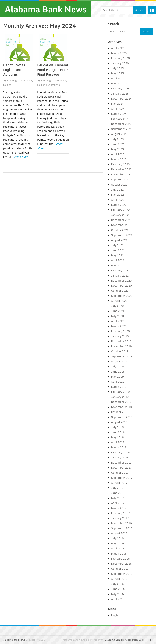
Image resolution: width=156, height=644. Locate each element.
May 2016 (118, 543)
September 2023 (122, 129)
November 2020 (121, 286)
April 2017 (118, 503)
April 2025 (118, 78)
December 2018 (121, 402)
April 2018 (118, 442)
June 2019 (118, 372)
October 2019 (120, 351)
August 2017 (119, 483)
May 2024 (118, 104)
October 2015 (120, 569)
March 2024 (119, 114)
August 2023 (119, 134)
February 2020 (120, 331)
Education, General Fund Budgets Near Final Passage (53, 70)
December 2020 (121, 281)
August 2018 (119, 422)
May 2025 (118, 73)
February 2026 (120, 58)
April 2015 (118, 599)
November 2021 (121, 225)
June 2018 (118, 432)
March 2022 (119, 205)
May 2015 (118, 594)
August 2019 (119, 362)
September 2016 (122, 528)
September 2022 (122, 180)
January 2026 (120, 63)
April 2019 (118, 382)
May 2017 (118, 498)
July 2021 (117, 245)
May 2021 (118, 255)
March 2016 (119, 554)
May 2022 (118, 195)
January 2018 (120, 458)
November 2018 (121, 407)
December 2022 (121, 169)
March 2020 (119, 326)
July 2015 (117, 584)
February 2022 (120, 210)
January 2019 (120, 397)
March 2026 (119, 53)
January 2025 (120, 94)
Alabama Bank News (46, 9)
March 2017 (119, 508)
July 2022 (117, 190)
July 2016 (117, 538)
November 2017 (121, 468)
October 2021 (120, 230)
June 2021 (118, 250)
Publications (53, 85)
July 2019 (117, 367)
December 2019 (121, 341)
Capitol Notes (25, 81)
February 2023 (120, 164)
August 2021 (119, 240)
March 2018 (119, 447)
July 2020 (117, 306)
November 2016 (121, 523)
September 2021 (122, 235)
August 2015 (119, 579)
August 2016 (119, 533)
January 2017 (120, 518)
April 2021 (118, 260)
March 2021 (119, 265)
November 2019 (121, 346)
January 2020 (120, 336)
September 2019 (122, 356)
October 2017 (120, 473)
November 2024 (121, 99)
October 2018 (120, 412)
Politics (7, 85)
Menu (152, 10)
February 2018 (120, 452)
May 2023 (118, 149)
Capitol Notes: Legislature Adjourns (15, 70)
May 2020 (118, 316)
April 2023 (118, 154)
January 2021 (120, 276)
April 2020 (118, 321)
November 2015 (121, 564)
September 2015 (122, 574)
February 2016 (120, 559)
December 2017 (121, 463)
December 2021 (121, 220)
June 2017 (118, 493)
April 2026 (118, 48)
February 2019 (120, 392)
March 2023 (119, 159)
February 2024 (120, 119)
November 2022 (121, 174)
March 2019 (119, 387)
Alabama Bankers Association (122, 640)
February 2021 (120, 271)
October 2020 (120, 291)
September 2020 (122, 296)
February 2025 (120, 89)
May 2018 (118, 437)
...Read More (21, 157)
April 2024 (118, 109)
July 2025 (117, 68)
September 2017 (122, 478)
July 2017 (117, 488)
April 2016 (118, 549)
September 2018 (122, 417)
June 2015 (118, 589)
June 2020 (118, 311)
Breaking (12, 81)
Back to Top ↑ (146, 640)
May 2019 (118, 377)
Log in (115, 615)
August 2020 (119, 301)
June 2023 (118, 144)
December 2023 (121, 124)
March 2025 (119, 83)
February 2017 (120, 513)
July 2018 (117, 427)
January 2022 (120, 215)
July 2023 (117, 139)
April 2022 (118, 200)
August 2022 (119, 185)
